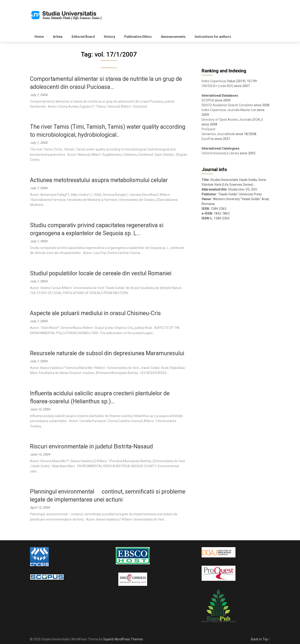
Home (39, 37)
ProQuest (208, 129)
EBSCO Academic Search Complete (227, 105)
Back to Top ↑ (261, 639)
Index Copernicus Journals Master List (229, 110)
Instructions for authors (213, 37)
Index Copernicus (214, 81)
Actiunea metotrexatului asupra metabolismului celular (99, 180)
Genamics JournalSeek (218, 134)
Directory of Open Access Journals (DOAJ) (232, 120)
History (109, 37)
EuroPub (208, 139)
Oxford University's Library (220, 153)
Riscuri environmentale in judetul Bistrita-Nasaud (91, 446)
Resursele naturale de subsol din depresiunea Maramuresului (107, 353)
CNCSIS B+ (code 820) (218, 86)
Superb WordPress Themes (123, 639)
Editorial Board (83, 37)
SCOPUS (208, 100)
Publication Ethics (138, 37)
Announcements (173, 37)
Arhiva (58, 37)
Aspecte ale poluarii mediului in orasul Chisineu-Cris (95, 313)
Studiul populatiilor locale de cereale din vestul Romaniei (101, 273)
